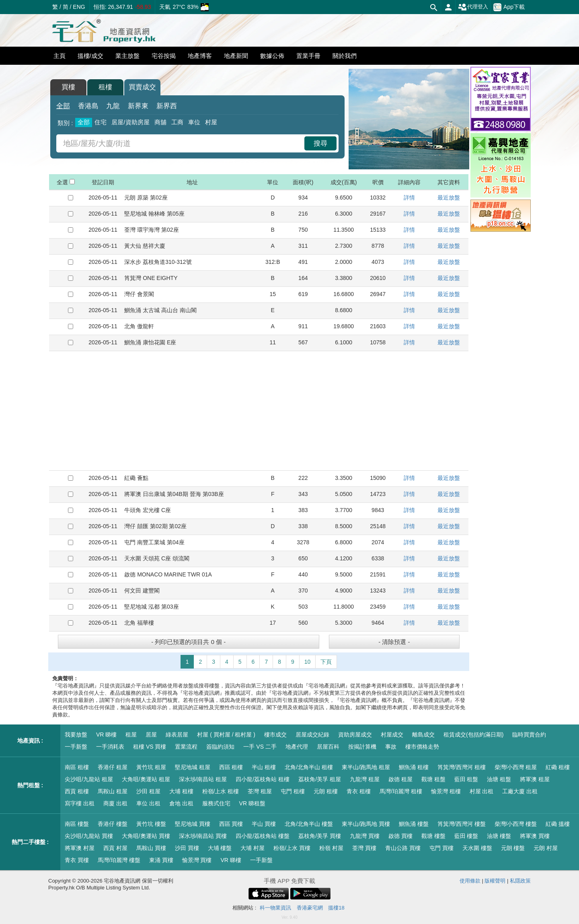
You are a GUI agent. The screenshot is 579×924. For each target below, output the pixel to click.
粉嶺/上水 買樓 (292, 848)
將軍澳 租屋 (535, 779)
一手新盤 (76, 747)
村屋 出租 (482, 791)
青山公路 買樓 (403, 848)
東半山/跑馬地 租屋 (366, 767)
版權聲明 (495, 881)
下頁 (326, 662)
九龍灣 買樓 (365, 836)
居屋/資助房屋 (130, 122)
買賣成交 (142, 87)
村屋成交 (392, 735)
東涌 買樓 (161, 860)
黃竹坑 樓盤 (151, 824)
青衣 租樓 (359, 791)
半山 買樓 (264, 824)
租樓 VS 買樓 (150, 747)
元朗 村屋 (546, 848)
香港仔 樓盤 (113, 824)
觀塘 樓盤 (433, 836)
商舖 (160, 122)
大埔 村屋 (253, 848)
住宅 (101, 122)
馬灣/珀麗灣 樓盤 (119, 860)
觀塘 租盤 (433, 779)
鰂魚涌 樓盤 (414, 824)
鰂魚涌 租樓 (414, 767)
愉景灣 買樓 (197, 860)
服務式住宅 (216, 803)
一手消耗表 (110, 747)
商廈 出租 (115, 803)
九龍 (113, 106)
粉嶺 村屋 (331, 848)
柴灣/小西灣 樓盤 (516, 824)
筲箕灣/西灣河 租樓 (462, 767)
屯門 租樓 (293, 791)
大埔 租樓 (181, 791)
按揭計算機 (362, 747)
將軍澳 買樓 (535, 836)
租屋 (131, 735)
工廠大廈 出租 (520, 791)
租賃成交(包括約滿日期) (473, 735)
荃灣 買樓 (364, 848)
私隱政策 (520, 881)
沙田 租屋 (148, 791)
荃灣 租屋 (260, 791)
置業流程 (186, 747)
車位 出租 (148, 803)
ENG (79, 7)
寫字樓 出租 (80, 803)
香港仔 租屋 (113, 767)
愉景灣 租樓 (446, 791)
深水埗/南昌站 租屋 (203, 779)
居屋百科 (328, 747)
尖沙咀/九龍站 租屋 (89, 779)
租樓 (105, 87)
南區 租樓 (77, 767)
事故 (391, 747)
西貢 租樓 (77, 791)
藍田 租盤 (466, 779)
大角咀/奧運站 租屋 (146, 779)
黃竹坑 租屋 (151, 767)
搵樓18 (336, 908)
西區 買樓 (231, 824)
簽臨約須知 (220, 747)
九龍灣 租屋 (365, 779)
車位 (194, 122)
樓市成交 (275, 735)
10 (308, 662)
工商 (177, 122)
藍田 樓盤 (466, 836)
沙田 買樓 (187, 848)
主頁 (60, 56)
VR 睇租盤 (252, 803)
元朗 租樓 (326, 791)
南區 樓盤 (77, 824)
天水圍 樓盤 (477, 848)
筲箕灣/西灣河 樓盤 (462, 824)
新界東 (138, 106)
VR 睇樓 (106, 735)
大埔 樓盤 (220, 848)
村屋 (211, 122)
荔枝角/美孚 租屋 (320, 779)
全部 (63, 106)
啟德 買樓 (400, 836)
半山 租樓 (264, 767)
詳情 (409, 198)
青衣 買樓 (77, 860)
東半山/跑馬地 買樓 (366, 824)
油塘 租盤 (499, 779)
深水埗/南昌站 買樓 (203, 836)
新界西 (167, 106)
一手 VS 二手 (260, 747)
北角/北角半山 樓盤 (309, 824)
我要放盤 (76, 735)
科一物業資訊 (275, 908)
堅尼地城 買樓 (193, 824)
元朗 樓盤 (513, 848)
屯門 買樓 (441, 848)
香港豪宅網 (310, 908)
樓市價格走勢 (422, 747)
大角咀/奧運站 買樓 (146, 836)
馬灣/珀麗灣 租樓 (401, 791)
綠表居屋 (177, 735)
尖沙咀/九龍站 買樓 (89, 836)
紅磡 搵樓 (558, 824)
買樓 (68, 87)
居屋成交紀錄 (312, 735)
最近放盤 (449, 198)
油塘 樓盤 (499, 836)
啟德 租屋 (400, 779)
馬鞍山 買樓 (151, 848)
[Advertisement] (259, 411)
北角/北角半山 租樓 (309, 767)
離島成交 (423, 735)
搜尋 (320, 143)
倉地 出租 (181, 803)
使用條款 (470, 881)
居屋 (151, 735)
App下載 (509, 7)
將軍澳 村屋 (80, 848)
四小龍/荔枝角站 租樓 (263, 779)
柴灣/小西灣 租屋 (516, 767)
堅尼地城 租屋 (193, 767)
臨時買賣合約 (529, 735)
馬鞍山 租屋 (113, 791)
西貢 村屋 (115, 848)
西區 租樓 (231, 767)
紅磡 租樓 (558, 767)
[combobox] (181, 143)
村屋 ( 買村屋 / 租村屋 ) (226, 735)
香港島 (88, 106)
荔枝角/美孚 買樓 (320, 836)
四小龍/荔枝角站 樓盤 (263, 836)
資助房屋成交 (355, 735)
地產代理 (297, 747)
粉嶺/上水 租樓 (221, 791)
